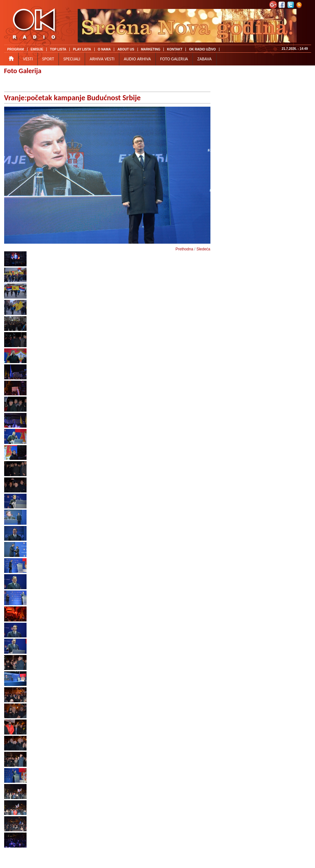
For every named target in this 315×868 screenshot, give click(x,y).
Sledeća (203, 249)
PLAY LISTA (82, 49)
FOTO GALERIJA (174, 59)
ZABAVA (205, 59)
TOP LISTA (58, 49)
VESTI (28, 59)
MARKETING (151, 49)
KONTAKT (175, 49)
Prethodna (184, 249)
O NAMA (104, 49)
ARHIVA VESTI (102, 59)
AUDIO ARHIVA (137, 59)
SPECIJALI (72, 59)
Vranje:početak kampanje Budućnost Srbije (72, 98)
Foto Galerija (23, 71)
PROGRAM (16, 49)
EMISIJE (37, 49)
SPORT (48, 59)
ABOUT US (126, 49)
